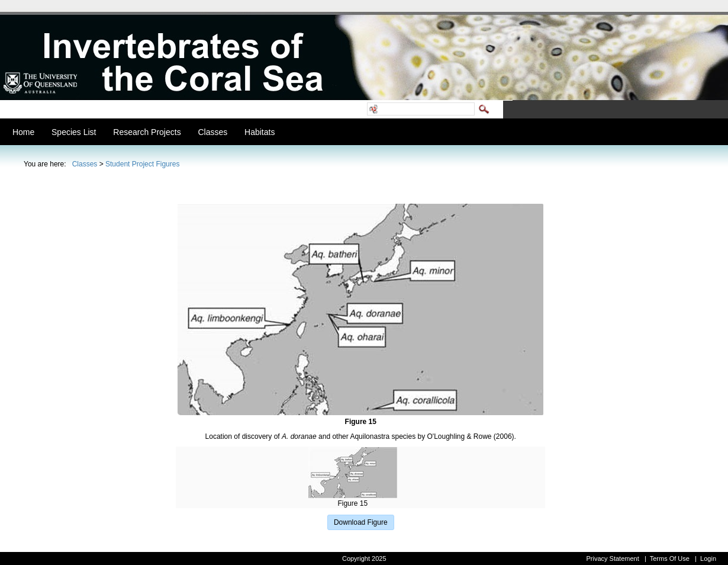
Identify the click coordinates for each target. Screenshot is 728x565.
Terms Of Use (670, 558)
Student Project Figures (142, 164)
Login (708, 558)
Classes (85, 164)
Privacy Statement (612, 558)
